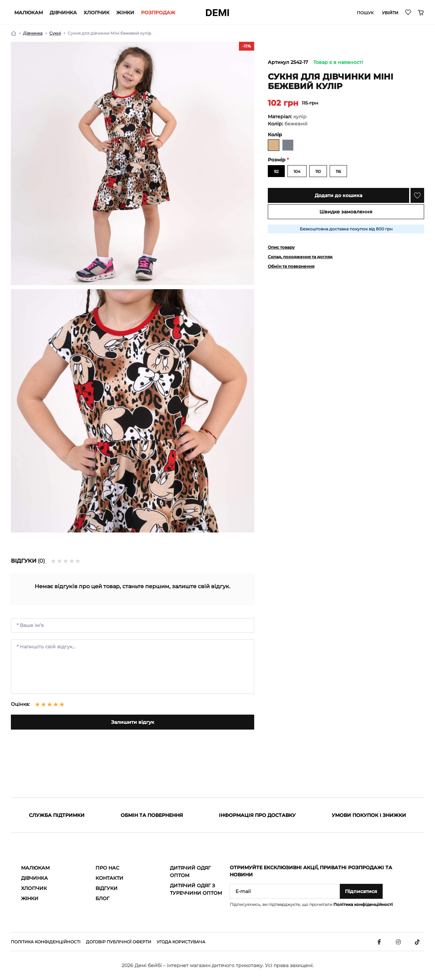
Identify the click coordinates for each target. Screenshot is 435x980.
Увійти (390, 13)
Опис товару (281, 247)
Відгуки (107, 888)
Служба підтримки (57, 815)
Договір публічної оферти (119, 942)
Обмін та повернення (291, 266)
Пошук (365, 13)
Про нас (107, 868)
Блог (102, 898)
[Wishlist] (408, 12)
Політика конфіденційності (363, 904)
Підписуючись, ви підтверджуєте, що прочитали (311, 904)
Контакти (109, 878)
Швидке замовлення (346, 212)
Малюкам (29, 13)
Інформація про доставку (257, 815)
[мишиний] (288, 145)
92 (276, 171)
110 (318, 171)
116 (338, 171)
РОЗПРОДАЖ (158, 13)
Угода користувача (181, 942)
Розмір (278, 160)
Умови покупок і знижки (369, 815)
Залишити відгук (133, 722)
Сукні (55, 33)
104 (297, 171)
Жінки (125, 13)
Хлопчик (97, 13)
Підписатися (361, 891)
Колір (275, 135)
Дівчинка (63, 13)
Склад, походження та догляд (300, 257)
